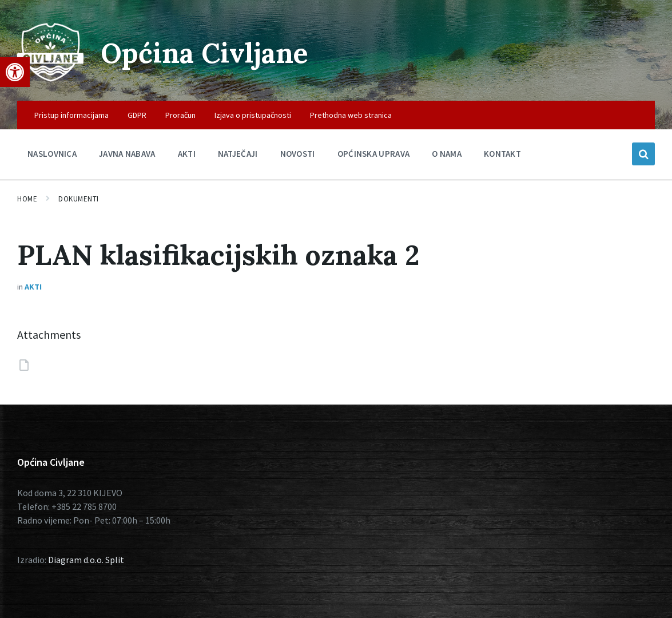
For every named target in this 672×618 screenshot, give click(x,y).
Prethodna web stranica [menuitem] (351, 115)
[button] (15, 72)
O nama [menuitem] (447, 154)
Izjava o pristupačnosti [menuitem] (253, 115)
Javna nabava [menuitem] (127, 154)
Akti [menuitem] (187, 154)
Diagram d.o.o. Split (86, 560)
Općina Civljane (204, 53)
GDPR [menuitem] (137, 115)
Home (27, 199)
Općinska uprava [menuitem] (374, 154)
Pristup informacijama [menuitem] (71, 115)
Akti (33, 287)
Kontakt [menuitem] (502, 154)
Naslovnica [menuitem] (52, 154)
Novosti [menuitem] (298, 154)
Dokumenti (79, 199)
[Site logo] (50, 78)
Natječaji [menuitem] (238, 154)
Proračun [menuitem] (180, 115)
